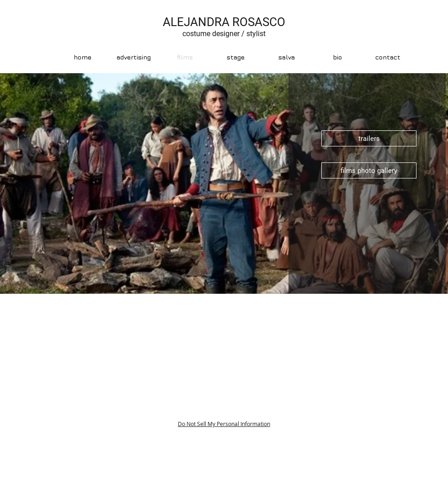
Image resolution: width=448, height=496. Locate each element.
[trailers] (369, 138)
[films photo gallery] (369, 170)
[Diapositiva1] (224, 282)
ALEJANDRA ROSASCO (224, 22)
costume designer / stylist (224, 34)
